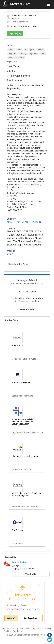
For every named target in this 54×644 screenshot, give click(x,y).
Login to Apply (15, 33)
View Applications (17, 22)
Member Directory (10, 628)
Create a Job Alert (27, 309)
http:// (10, 254)
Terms (40, 628)
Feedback (18, 631)
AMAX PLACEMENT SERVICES (24, 222)
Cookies (7, 631)
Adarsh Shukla (19, 562)
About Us (25, 628)
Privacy (48, 628)
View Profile (31, 574)
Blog (33, 628)
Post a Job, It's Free (27, 292)
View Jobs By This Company (19, 264)
